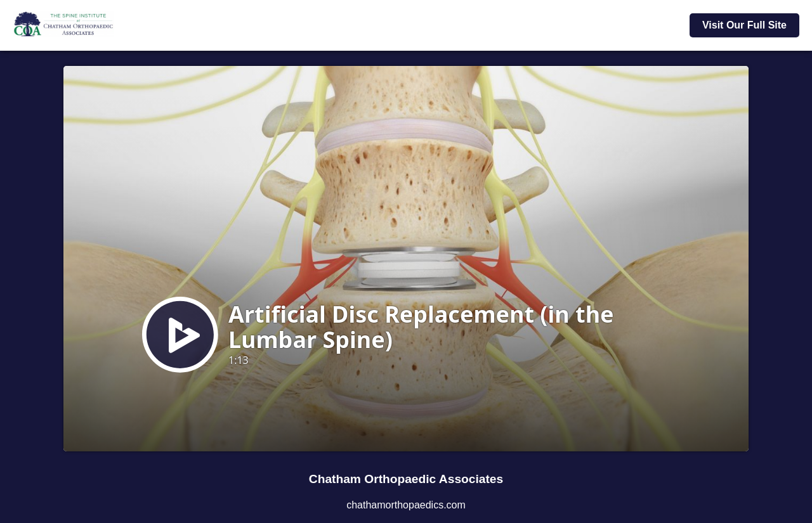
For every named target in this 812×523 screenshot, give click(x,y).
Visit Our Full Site (744, 25)
